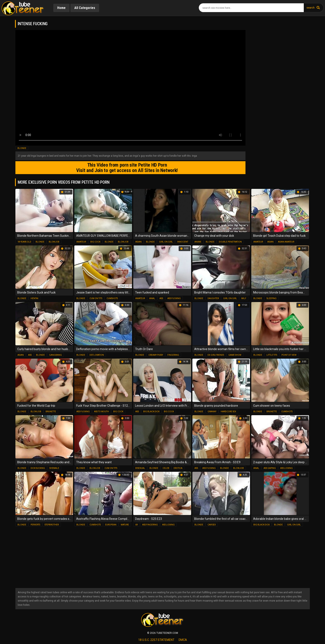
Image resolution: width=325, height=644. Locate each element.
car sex (212, 524)
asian (138, 242)
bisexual (140, 468)
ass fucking (174, 298)
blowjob (54, 242)
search (311, 8)
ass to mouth (101, 411)
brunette (51, 411)
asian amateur (286, 242)
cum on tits (96, 298)
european (111, 524)
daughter (213, 298)
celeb (166, 468)
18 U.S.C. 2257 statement (156, 640)
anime (198, 242)
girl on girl (166, 242)
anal (152, 298)
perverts (35, 524)
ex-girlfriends (216, 355)
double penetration (230, 242)
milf (244, 298)
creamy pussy (156, 355)
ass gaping (270, 468)
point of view (289, 355)
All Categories (85, 8)
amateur (81, 242)
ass (161, 298)
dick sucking (38, 468)
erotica (178, 468)
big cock (95, 242)
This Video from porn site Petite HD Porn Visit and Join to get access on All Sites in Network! (126, 168)
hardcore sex (228, 411)
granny (212, 411)
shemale (54, 468)
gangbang (55, 355)
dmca (183, 640)
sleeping (271, 298)
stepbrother (52, 524)
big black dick (151, 411)
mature (125, 524)
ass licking (286, 468)
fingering (173, 355)
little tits (272, 355)
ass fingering (150, 524)
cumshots (112, 298)
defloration (97, 355)
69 (137, 524)
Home (62, 8)
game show (235, 355)
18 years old (24, 242)
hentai (34, 298)
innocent (183, 242)
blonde (22, 148)
